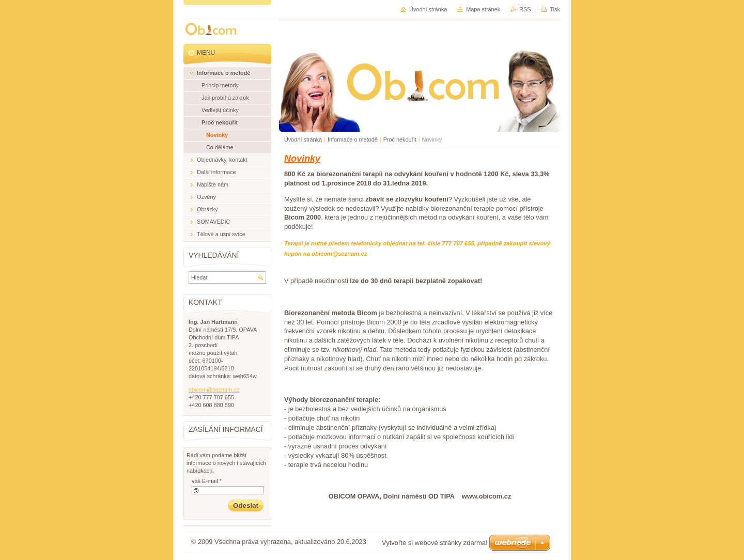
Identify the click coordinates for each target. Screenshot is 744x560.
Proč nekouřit (400, 139)
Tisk (555, 9)
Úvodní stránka (303, 139)
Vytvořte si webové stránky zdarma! (435, 543)
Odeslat (246, 505)
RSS (525, 9)
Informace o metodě (353, 139)
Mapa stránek (483, 9)
